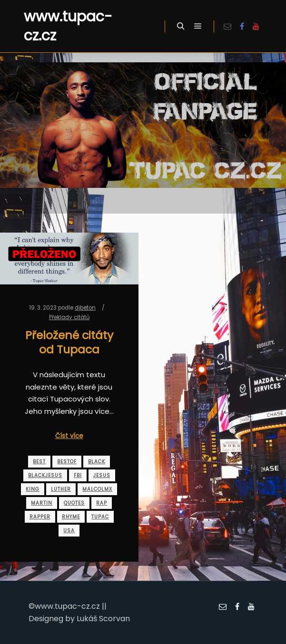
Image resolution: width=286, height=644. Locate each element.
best (39, 462)
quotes (74, 503)
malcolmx (97, 489)
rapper (40, 517)
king (33, 489)
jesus (102, 475)
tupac (100, 517)
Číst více (69, 436)
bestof (67, 462)
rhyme (71, 517)
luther (61, 489)
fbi (78, 475)
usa (69, 531)
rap (102, 503)
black (97, 462)
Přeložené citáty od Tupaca (69, 342)
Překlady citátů (69, 317)
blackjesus (45, 475)
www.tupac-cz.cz (68, 26)
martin (42, 503)
